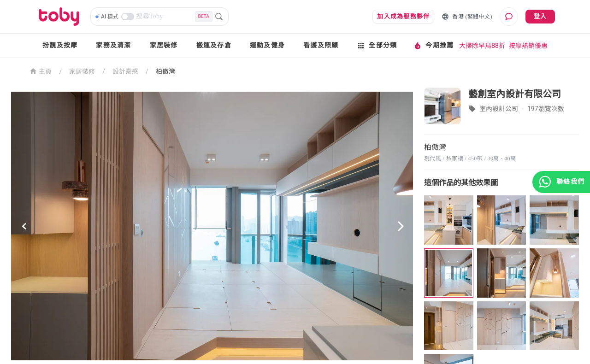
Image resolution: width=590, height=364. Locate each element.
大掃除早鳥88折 (482, 46)
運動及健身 (267, 45)
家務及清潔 (113, 45)
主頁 (41, 71)
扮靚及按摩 (60, 45)
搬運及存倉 (214, 45)
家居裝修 (164, 45)
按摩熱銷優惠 (528, 46)
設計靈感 (125, 71)
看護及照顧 (321, 45)
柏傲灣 (165, 71)
